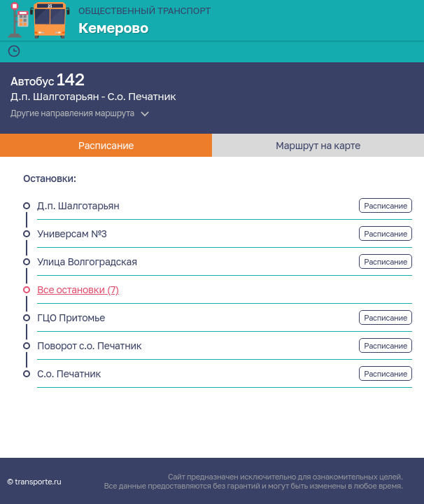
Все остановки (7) (78, 289)
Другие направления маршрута (72, 113)
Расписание (386, 205)
